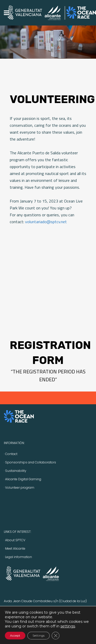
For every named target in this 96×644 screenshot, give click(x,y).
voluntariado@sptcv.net (46, 222)
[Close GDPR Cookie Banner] (56, 636)
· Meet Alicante (15, 548)
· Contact (11, 454)
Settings (39, 635)
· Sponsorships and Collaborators (30, 462)
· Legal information (18, 557)
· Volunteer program (19, 488)
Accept (15, 635)
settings (68, 626)
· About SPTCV (15, 540)
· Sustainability (15, 471)
